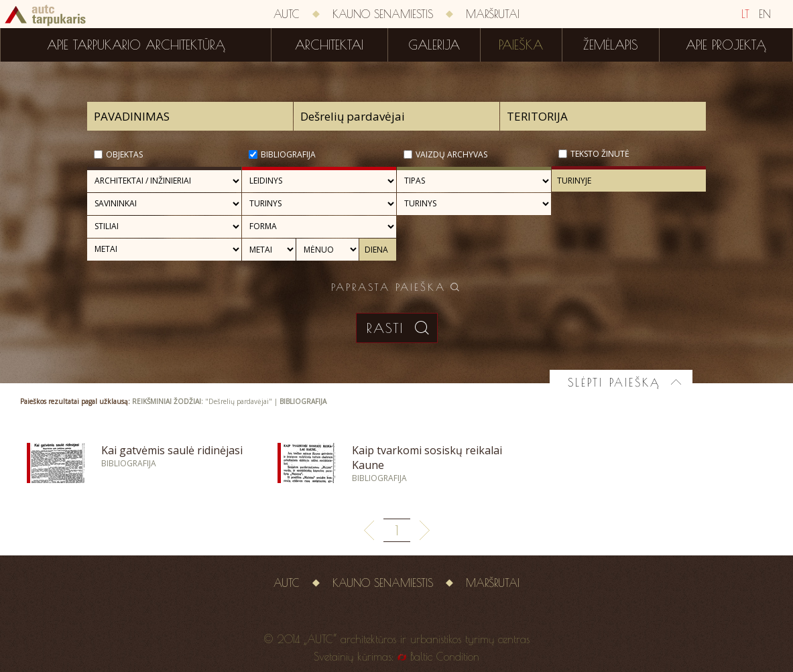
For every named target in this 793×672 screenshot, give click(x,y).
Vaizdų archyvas (451, 154)
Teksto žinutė (600, 154)
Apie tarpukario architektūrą (136, 45)
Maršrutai (493, 14)
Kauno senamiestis (383, 14)
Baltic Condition (445, 657)
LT (745, 14)
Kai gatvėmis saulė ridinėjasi (172, 450)
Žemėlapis (611, 45)
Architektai (329, 45)
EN (765, 14)
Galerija (434, 45)
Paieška (521, 45)
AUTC (287, 14)
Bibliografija (288, 154)
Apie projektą (726, 45)
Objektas (124, 154)
